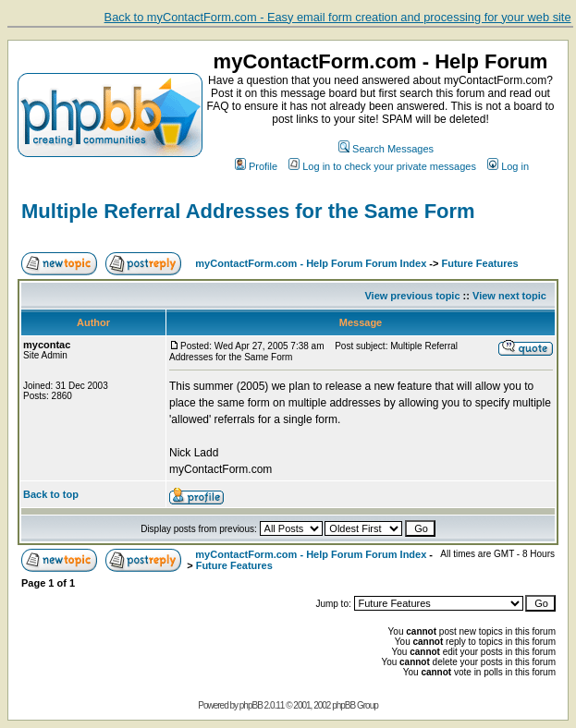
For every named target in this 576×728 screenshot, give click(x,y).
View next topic (509, 296)
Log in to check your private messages (382, 166)
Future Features (480, 263)
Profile (256, 166)
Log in (508, 166)
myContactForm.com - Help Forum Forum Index (311, 263)
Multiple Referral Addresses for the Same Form (248, 211)
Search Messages (386, 149)
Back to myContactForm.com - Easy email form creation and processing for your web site (338, 17)
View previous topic (412, 296)
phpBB (251, 705)
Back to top (51, 494)
